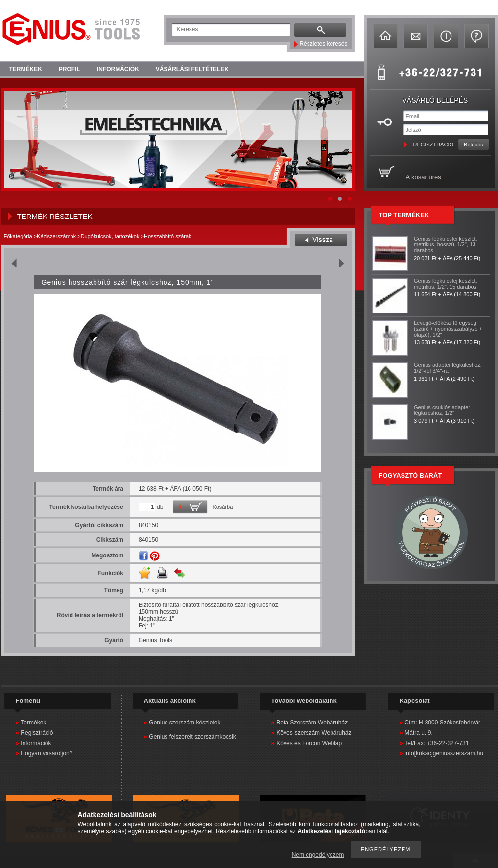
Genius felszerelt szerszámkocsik (192, 737)
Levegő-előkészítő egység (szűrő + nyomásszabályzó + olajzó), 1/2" (448, 329)
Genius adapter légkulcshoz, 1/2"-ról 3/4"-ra (448, 368)
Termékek (33, 723)
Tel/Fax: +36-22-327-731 (437, 743)
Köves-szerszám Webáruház (314, 733)
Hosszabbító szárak (168, 236)
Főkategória (18, 236)
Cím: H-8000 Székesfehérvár (442, 723)
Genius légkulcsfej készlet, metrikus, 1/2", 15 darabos (446, 284)
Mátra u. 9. (418, 733)
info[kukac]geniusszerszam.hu (444, 753)
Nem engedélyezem (318, 855)
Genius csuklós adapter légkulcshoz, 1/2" (442, 410)
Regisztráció (37, 733)
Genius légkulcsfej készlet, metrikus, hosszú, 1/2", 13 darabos (446, 244)
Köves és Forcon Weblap (309, 743)
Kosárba (223, 507)
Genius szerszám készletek (185, 723)
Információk (36, 743)
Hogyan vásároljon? (47, 753)
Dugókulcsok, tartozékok (110, 236)
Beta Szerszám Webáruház (312, 723)
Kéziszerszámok (56, 236)
